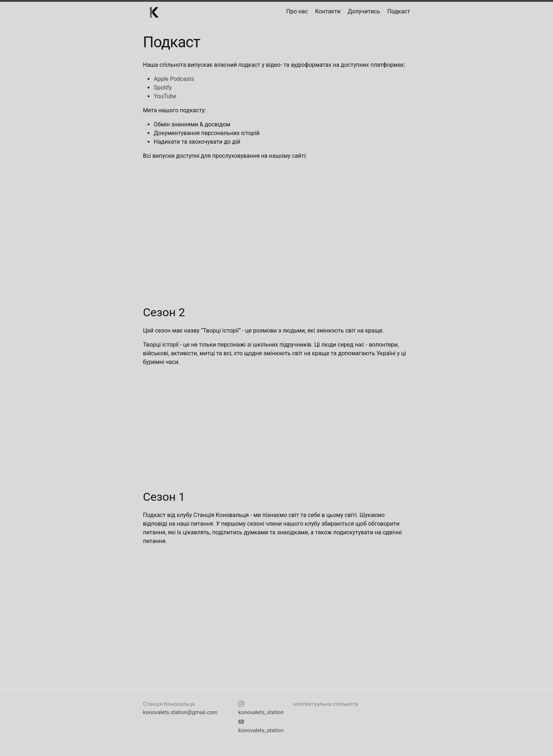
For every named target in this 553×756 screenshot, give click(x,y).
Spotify (163, 88)
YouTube (165, 96)
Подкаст (399, 11)
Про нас (297, 11)
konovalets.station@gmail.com (180, 712)
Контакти (328, 11)
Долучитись (364, 11)
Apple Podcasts (174, 79)
